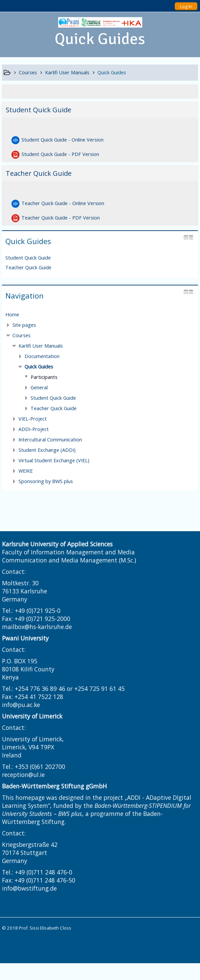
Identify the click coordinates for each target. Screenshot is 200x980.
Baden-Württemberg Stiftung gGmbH (54, 786)
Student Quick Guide (38, 110)
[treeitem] (100, 315)
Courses (22, 335)
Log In (186, 6)
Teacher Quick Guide (39, 173)
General (39, 387)
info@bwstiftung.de (29, 888)
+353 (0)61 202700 (40, 767)
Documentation (42, 356)
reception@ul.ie (23, 775)
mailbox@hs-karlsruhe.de (37, 627)
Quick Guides (39, 367)
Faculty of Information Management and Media (68, 552)
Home (12, 315)
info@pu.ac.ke (21, 705)
